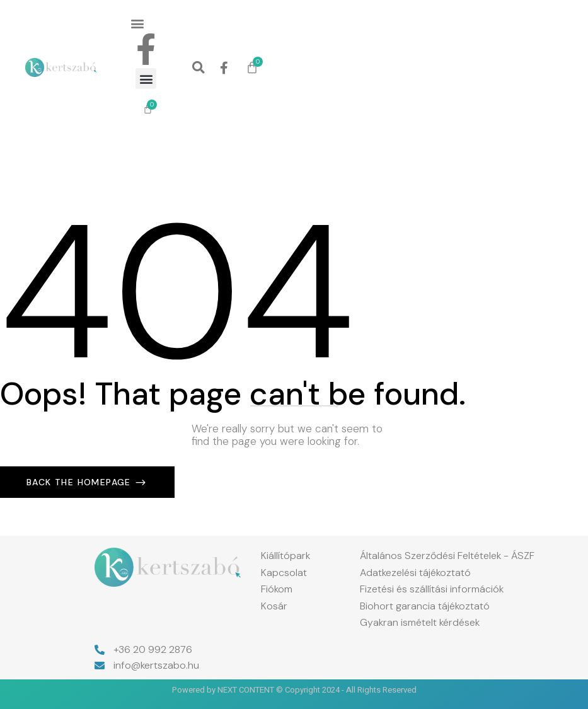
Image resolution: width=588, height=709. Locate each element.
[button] (138, 23)
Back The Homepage (80, 482)
